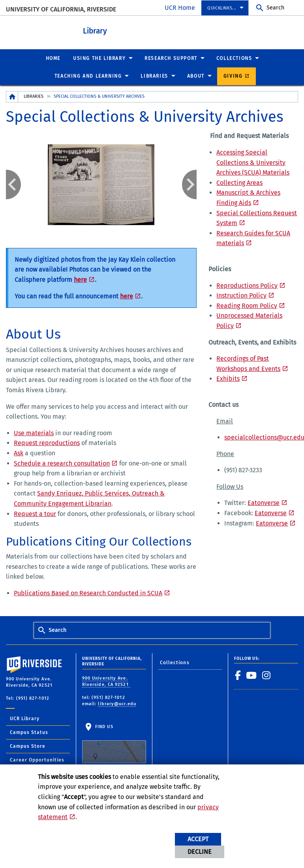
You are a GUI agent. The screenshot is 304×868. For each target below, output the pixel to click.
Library (95, 31)
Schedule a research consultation (62, 463)
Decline (200, 852)
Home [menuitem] (53, 58)
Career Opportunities (37, 760)
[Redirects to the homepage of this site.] (12, 97)
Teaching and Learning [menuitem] (88, 76)
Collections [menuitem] (234, 58)
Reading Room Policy (247, 306)
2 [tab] (90, 232)
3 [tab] (101, 232)
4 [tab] (113, 232)
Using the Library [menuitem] (99, 58)
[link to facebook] (238, 675)
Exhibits (228, 379)
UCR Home (180, 8)
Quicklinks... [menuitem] (222, 8)
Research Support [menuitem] (171, 58)
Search (275, 8)
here (80, 280)
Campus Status (29, 732)
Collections (175, 663)
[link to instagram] (266, 675)
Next (190, 184)
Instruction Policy (241, 295)
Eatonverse (264, 503)
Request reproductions (47, 443)
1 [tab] (78, 232)
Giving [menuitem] (233, 76)
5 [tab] (125, 232)
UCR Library (25, 719)
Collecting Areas (239, 183)
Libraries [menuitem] (154, 76)
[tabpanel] (101, 184)
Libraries (34, 96)
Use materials (34, 433)
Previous (13, 184)
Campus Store (28, 746)
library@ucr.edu (117, 704)
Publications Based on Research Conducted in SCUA (88, 593)
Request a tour (35, 514)
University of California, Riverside (61, 9)
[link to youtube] (251, 675)
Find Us (114, 744)
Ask (19, 453)
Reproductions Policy (247, 286)
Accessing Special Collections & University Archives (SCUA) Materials (253, 162)
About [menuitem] (196, 76)
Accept (198, 839)
